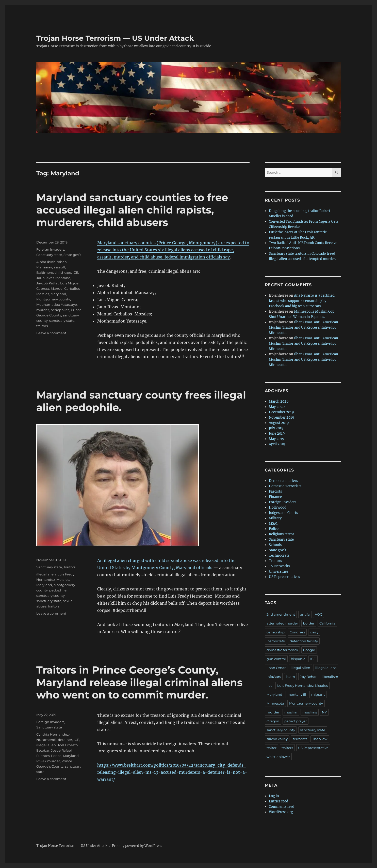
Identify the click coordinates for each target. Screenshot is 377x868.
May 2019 (277, 439)
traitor (272, 748)
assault (59, 267)
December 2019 (281, 412)
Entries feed (278, 801)
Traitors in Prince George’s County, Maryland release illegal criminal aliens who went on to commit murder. (139, 682)
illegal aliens (326, 668)
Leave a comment (51, 333)
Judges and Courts (283, 513)
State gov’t (72, 255)
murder (43, 310)
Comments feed (282, 807)
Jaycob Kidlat (47, 283)
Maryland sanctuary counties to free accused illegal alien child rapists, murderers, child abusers (132, 210)
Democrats (276, 641)
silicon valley (277, 739)
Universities (279, 572)
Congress (297, 632)
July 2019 (276, 428)
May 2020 (277, 407)
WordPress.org (281, 812)
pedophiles (60, 310)
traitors (42, 326)
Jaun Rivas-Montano (53, 278)
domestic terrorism (282, 650)
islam (290, 677)
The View (320, 739)
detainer (65, 740)
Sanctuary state (49, 255)
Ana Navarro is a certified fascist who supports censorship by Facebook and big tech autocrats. (302, 301)
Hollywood (278, 507)
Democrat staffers (283, 481)
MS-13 (41, 761)
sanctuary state (62, 321)
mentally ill (297, 694)
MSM (273, 523)
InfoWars (274, 677)
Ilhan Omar (276, 668)
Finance (275, 497)
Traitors (69, 567)
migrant (318, 694)
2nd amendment (281, 614)
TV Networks (279, 566)
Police (274, 529)
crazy (314, 632)
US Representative (313, 748)
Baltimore (45, 272)
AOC (318, 614)
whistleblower (278, 757)
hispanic (298, 659)
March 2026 (279, 401)
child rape (63, 272)
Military (275, 518)
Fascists (275, 491)
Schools (275, 545)
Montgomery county (53, 299)
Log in (274, 796)
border (309, 623)
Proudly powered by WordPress (137, 846)
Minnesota (275, 703)
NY (324, 712)
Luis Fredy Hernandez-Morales (302, 686)
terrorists (300, 739)
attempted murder (282, 623)
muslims (310, 712)
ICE (75, 272)
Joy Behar (308, 677)
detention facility (304, 641)
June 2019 (277, 433)
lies (269, 686)
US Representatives (284, 577)
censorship (276, 632)
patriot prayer (296, 721)
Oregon (273, 721)
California (327, 623)
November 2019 (282, 417)
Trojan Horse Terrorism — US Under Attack (115, 38)
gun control (276, 659)
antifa (305, 614)
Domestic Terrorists (285, 486)
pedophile (58, 590)
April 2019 (277, 444)
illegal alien (46, 574)
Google (309, 650)
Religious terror (282, 534)
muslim (291, 712)
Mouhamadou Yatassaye (57, 304)
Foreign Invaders (50, 249)
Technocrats (279, 555)
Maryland (58, 294)
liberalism (330, 677)
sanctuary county (51, 596)
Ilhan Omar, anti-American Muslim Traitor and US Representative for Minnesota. (304, 328)
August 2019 (279, 423)
